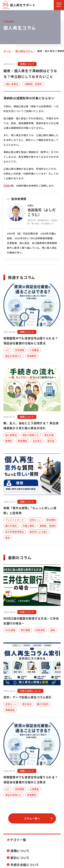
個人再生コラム (24, 51)
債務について (20, 851)
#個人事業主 (12, 84)
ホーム (7, 51)
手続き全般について (25, 865)
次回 (6, 186)
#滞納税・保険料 (33, 84)
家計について (20, 858)
